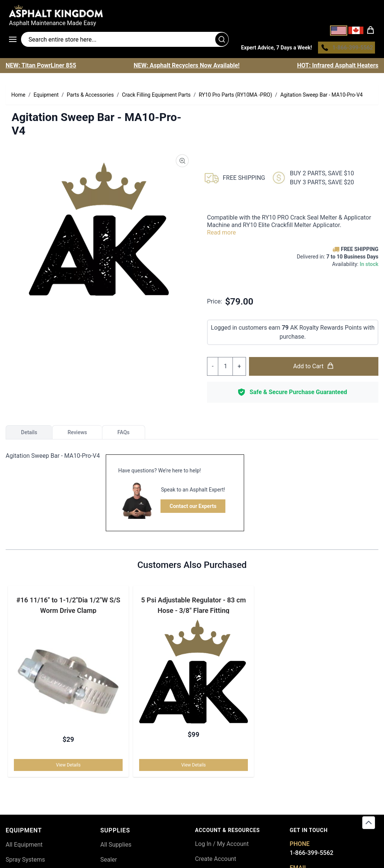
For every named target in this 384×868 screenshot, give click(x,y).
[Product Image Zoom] (182, 163)
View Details (69, 767)
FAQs (124, 434)
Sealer (109, 861)
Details (29, 434)
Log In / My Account (222, 846)
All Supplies (116, 846)
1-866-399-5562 (312, 855)
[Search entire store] (125, 40)
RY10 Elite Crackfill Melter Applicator (291, 227)
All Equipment (24, 846)
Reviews (77, 434)
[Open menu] (15, 40)
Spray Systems (25, 861)
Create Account (216, 861)
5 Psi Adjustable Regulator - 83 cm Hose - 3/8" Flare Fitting (193, 607)
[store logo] (192, 11)
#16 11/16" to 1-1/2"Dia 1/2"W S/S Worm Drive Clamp (69, 607)
